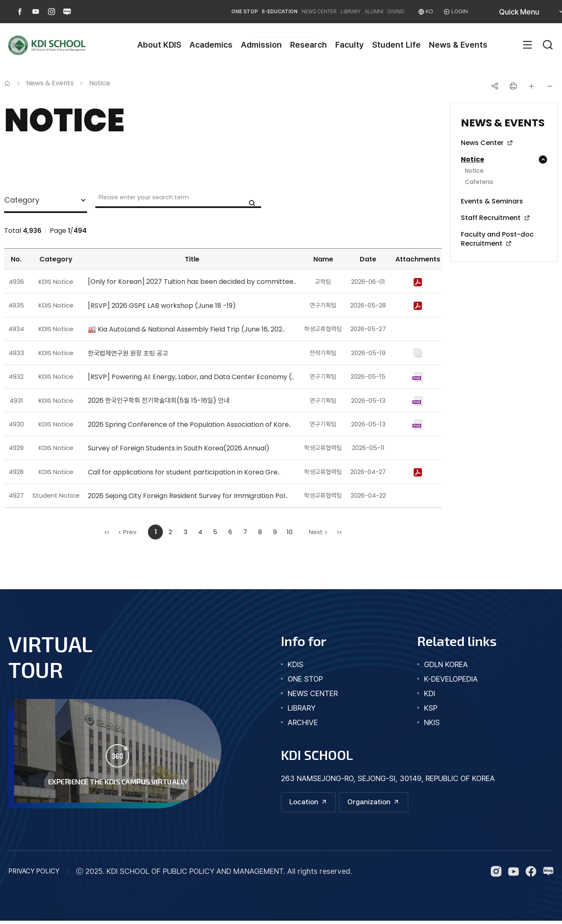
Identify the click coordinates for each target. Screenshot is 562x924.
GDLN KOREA (446, 664)
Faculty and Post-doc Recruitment (497, 239)
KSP (431, 708)
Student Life (396, 45)
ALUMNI (348, 11)
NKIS (432, 722)
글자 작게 (550, 86)
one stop (305, 679)
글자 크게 (531, 86)
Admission (261, 45)
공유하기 (495, 86)
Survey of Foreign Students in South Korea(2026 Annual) (179, 448)
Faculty (350, 45)
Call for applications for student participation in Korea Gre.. (184, 472)
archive (303, 722)
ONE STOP (164, 11)
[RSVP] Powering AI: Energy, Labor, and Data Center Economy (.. (191, 377)
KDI (430, 693)
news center (313, 693)
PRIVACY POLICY (34, 874)
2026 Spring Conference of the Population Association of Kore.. (190, 425)
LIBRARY (312, 11)
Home (7, 82)
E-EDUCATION (212, 11)
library (302, 708)
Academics (211, 45)
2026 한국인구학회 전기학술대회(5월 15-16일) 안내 (159, 400)
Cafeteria (479, 182)
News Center (482, 143)
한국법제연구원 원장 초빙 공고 (128, 353)
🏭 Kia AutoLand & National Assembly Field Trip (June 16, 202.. (186, 329)
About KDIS (159, 45)
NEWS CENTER (267, 11)
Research (309, 45)
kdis (296, 664)
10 (290, 532)
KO (423, 11)
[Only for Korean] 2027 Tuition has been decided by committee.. (192, 282)
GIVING (382, 11)
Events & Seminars (492, 201)
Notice (472, 160)
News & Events (458, 45)
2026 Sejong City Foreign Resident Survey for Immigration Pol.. (188, 496)
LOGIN (457, 11)
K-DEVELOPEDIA (451, 679)
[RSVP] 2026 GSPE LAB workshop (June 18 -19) (162, 306)
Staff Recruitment (491, 218)
